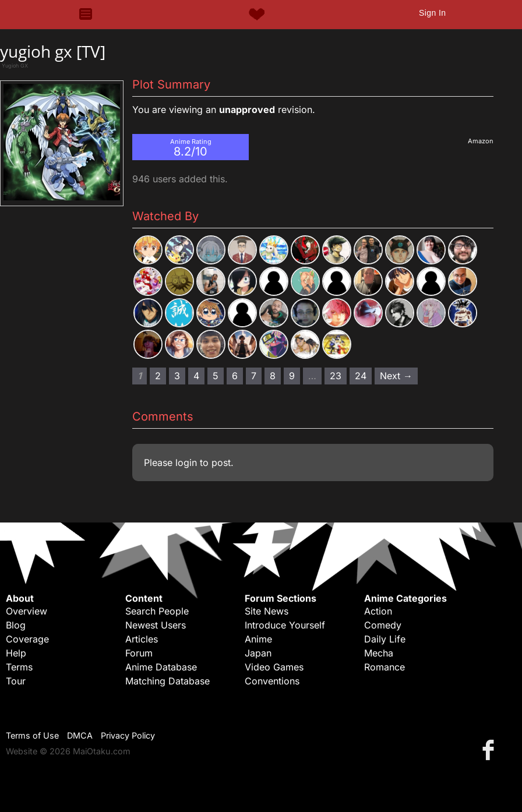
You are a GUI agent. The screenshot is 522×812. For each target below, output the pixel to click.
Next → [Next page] (396, 376)
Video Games (274, 667)
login (186, 463)
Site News (267, 611)
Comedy (383, 625)
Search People (157, 611)
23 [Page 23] (336, 376)
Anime (258, 639)
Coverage (27, 639)
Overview (27, 611)
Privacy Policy (128, 735)
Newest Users (156, 625)
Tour (16, 681)
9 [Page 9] (292, 376)
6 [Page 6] (235, 376)
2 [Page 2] (158, 376)
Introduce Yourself (285, 625)
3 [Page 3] (177, 376)
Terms (19, 667)
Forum (139, 653)
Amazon (481, 141)
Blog (16, 625)
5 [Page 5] (216, 376)
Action (378, 611)
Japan (258, 653)
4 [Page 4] (196, 376)
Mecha (379, 653)
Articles (142, 639)
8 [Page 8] (273, 376)
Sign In (432, 13)
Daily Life (385, 639)
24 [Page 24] (361, 376)
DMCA (80, 735)
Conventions (272, 681)
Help (16, 653)
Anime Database (161, 667)
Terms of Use (32, 735)
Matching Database (167, 681)
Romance (385, 667)
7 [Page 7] (254, 376)
